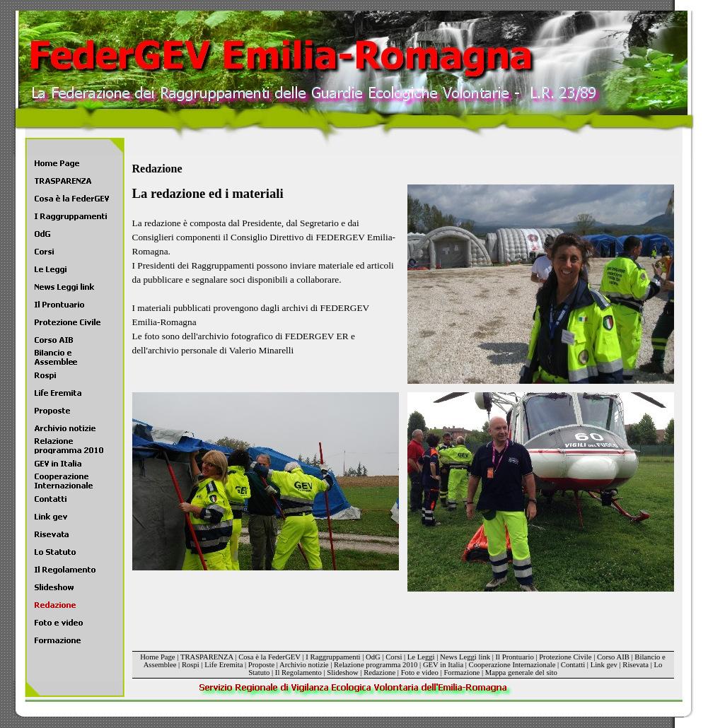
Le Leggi (421, 657)
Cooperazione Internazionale (512, 665)
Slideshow (342, 673)
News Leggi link (465, 657)
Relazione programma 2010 (376, 665)
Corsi (394, 657)
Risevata (636, 665)
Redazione (379, 673)
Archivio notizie (304, 665)
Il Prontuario (515, 657)
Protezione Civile (565, 657)
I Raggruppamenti (333, 657)
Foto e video (420, 673)
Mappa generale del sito (521, 673)
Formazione (462, 673)
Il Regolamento (298, 673)
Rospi (191, 665)
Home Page (157, 657)
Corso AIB (613, 657)
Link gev (604, 665)
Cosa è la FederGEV (269, 657)
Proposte (261, 665)
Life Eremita (224, 665)
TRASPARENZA (207, 657)
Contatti (573, 665)
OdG (373, 657)
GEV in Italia (443, 665)
